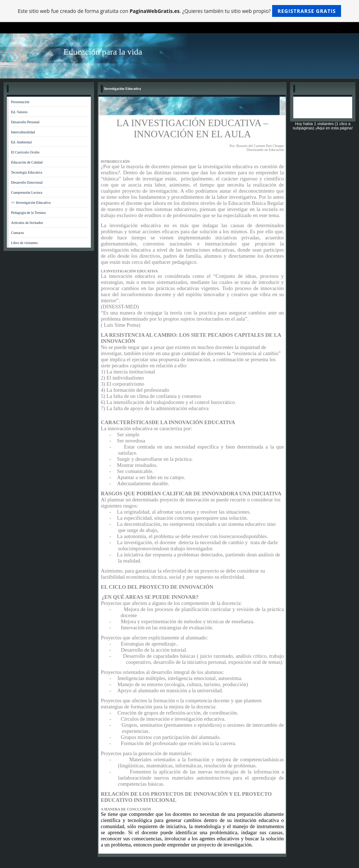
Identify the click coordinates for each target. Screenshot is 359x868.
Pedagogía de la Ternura (29, 213)
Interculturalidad (23, 132)
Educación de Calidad (27, 162)
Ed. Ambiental (22, 142)
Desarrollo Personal (25, 122)
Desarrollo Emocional (27, 182)
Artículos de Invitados (27, 223)
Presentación (20, 102)
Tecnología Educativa (27, 172)
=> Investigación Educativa (31, 203)
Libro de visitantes (24, 243)
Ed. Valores (19, 112)
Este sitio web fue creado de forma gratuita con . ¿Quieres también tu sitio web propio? (180, 11)
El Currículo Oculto (25, 152)
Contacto (18, 233)
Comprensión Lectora (27, 192)
